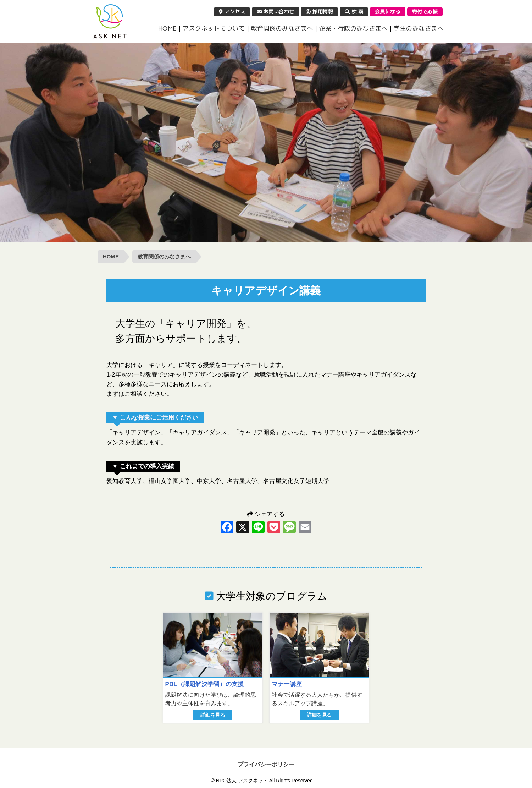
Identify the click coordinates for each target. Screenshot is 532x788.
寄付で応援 (425, 12)
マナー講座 (287, 684)
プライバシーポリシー (266, 764)
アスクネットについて (214, 28)
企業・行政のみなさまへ (353, 28)
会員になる (388, 12)
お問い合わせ (276, 12)
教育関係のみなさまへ (282, 28)
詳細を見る (213, 715)
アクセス (232, 12)
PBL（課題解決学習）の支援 (204, 684)
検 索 (354, 12)
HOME (167, 28)
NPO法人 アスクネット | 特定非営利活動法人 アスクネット (110, 21)
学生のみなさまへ (419, 28)
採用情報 (319, 12)
